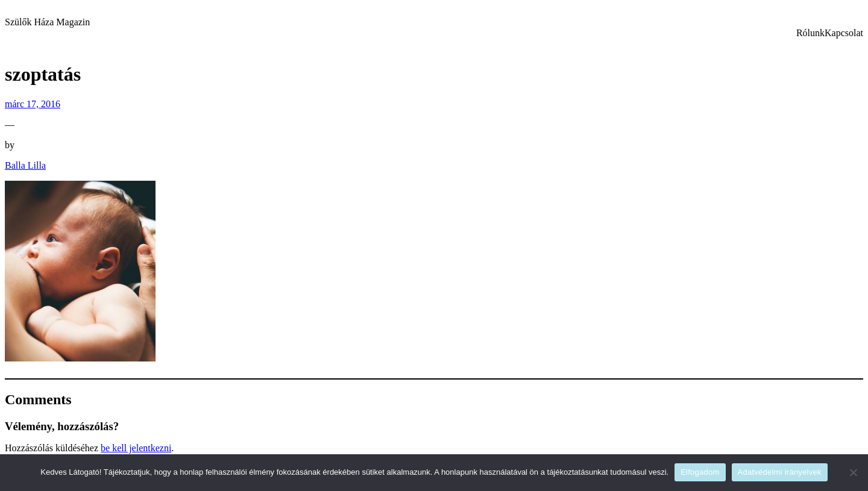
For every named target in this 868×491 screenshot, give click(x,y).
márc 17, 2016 (33, 104)
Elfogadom (700, 472)
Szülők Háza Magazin (47, 22)
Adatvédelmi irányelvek (780, 472)
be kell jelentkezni (136, 448)
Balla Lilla (25, 165)
